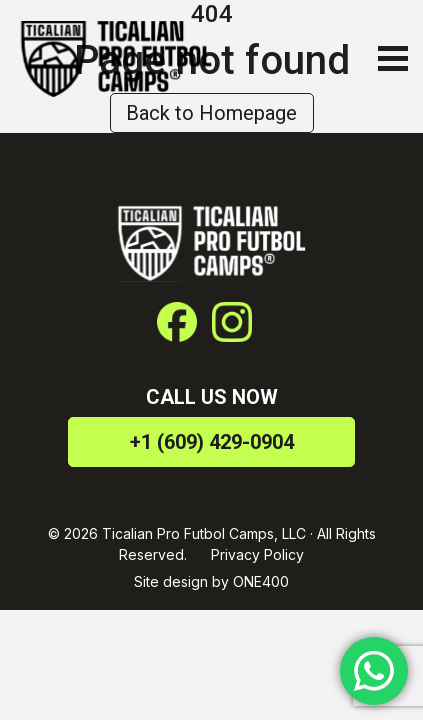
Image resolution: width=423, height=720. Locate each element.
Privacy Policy (257, 554)
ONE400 (261, 581)
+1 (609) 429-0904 (212, 442)
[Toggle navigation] (388, 58)
